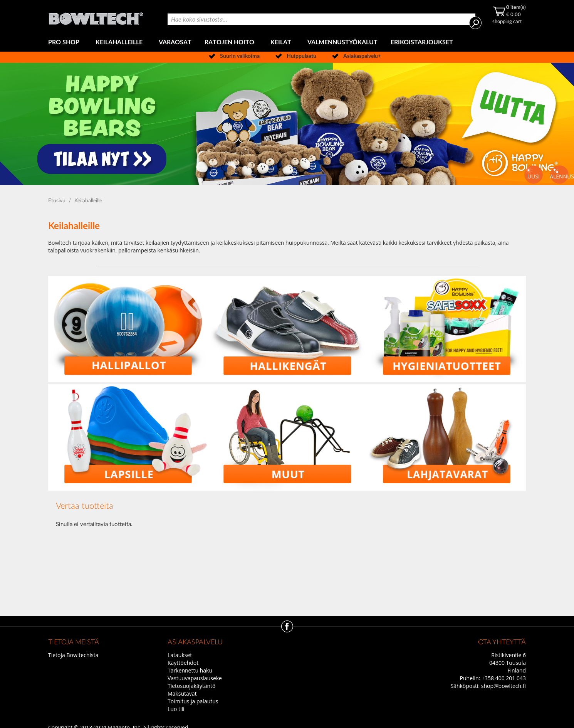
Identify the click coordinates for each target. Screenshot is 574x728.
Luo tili (176, 709)
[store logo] (97, 17)
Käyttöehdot (183, 663)
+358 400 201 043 (504, 678)
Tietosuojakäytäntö (191, 686)
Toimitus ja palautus (193, 701)
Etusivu (58, 201)
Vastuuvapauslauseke (195, 678)
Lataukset (180, 655)
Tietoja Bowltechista (73, 655)
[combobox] (321, 19)
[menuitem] (65, 43)
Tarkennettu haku (190, 670)
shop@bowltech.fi (504, 686)
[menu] (287, 43)
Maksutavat (182, 694)
